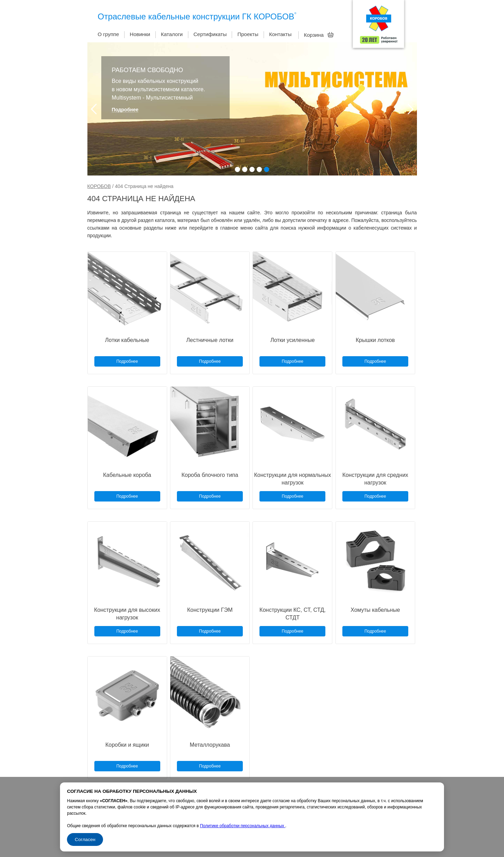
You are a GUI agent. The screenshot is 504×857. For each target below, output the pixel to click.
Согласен (85, 839)
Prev (94, 109)
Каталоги (172, 34)
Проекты (248, 34)
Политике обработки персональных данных (242, 826)
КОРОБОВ (99, 186)
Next (411, 109)
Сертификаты (210, 34)
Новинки (140, 34)
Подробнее (125, 110)
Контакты (280, 34)
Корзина (319, 35)
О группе (109, 34)
